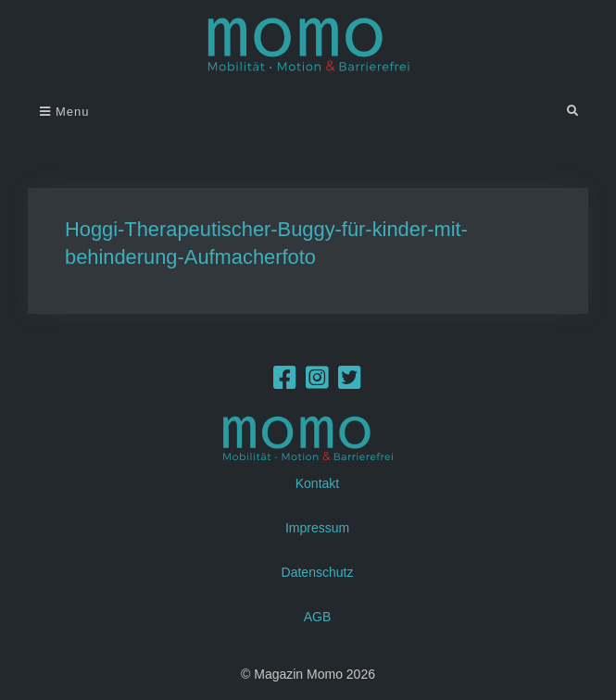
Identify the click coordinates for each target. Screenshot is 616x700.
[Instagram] (317, 382)
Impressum (317, 527)
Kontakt (317, 482)
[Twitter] (350, 382)
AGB (318, 616)
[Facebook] (285, 382)
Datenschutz (318, 571)
